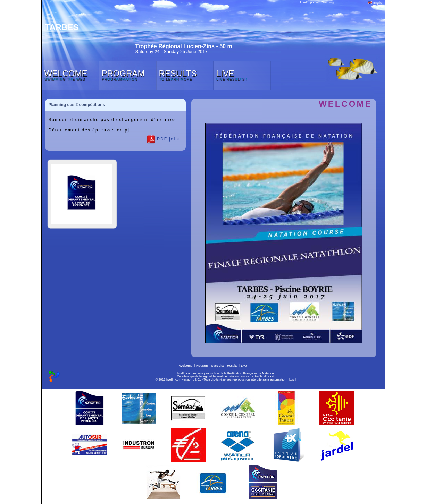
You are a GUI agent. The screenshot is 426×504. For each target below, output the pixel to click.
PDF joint (164, 139)
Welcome (186, 366)
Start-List (217, 366)
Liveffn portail (310, 2)
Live (244, 366)
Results (232, 366)
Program (202, 366)
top (292, 379)
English (376, 3)
